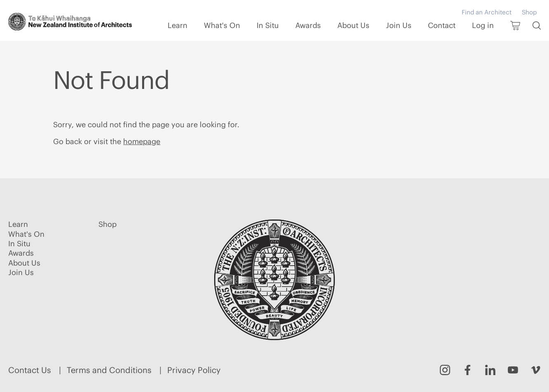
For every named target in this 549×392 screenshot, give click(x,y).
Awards (308, 25)
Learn (178, 25)
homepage (142, 141)
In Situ (268, 25)
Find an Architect (487, 12)
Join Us (399, 25)
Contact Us (30, 370)
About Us (353, 25)
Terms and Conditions (109, 370)
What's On (222, 25)
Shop (529, 12)
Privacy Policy (194, 370)
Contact (442, 25)
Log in (483, 25)
